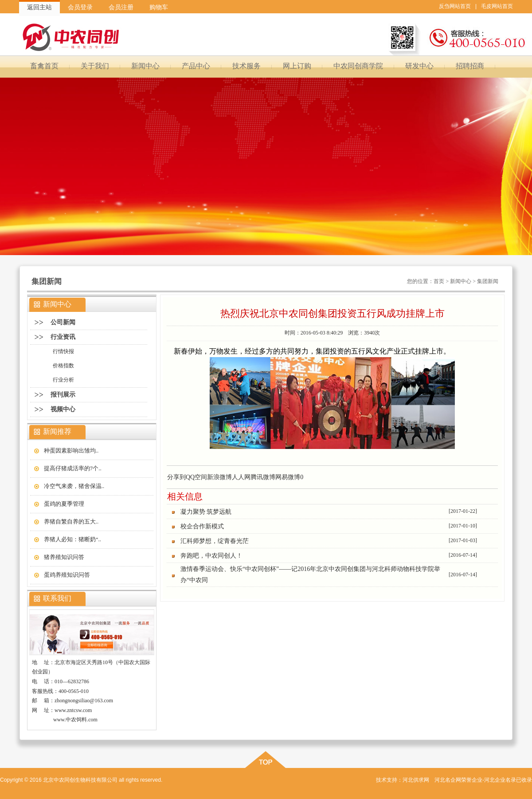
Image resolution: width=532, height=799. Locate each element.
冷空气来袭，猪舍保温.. (74, 486)
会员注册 (121, 7)
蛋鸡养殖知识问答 (67, 575)
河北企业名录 (500, 780)
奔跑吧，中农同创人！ (211, 556)
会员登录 (80, 7)
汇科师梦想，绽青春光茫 (215, 541)
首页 (439, 281)
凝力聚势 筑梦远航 (206, 512)
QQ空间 (196, 477)
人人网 (241, 477)
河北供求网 (416, 780)
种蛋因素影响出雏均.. (71, 451)
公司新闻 (63, 322)
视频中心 (63, 409)
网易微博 (288, 477)
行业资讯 (63, 337)
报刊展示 (63, 395)
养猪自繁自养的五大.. (71, 522)
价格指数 (63, 366)
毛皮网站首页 (497, 6)
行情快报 (63, 351)
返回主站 (39, 7)
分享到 (176, 477)
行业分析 (63, 380)
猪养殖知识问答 (64, 557)
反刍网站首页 (455, 6)
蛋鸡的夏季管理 (64, 504)
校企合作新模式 (202, 526)
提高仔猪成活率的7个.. (73, 468)
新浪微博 (219, 477)
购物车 (159, 7)
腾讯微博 (263, 477)
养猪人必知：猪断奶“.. (72, 539)
